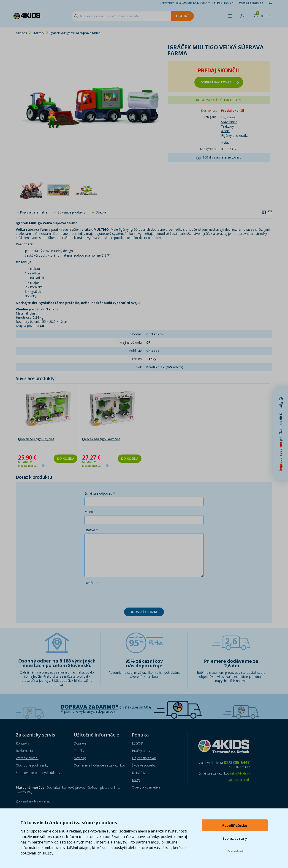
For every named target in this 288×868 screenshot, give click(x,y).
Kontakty (22, 743)
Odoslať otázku (144, 612)
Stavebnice (229, 122)
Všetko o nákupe (251, 3)
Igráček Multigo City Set (36, 439)
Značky (79, 751)
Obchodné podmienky (32, 765)
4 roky (226, 131)
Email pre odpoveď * (100, 493)
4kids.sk (21, 33)
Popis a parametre (34, 212)
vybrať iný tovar (220, 82)
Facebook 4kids (239, 780)
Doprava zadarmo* (90, 707)
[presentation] (119, 595)
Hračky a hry (141, 751)
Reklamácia (24, 751)
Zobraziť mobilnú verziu (33, 801)
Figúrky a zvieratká (235, 136)
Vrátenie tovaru (27, 758)
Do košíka (66, 459)
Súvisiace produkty (71, 212)
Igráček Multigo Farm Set (101, 439)
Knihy (136, 780)
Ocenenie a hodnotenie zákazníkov (100, 765)
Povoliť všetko (235, 825)
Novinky (80, 758)
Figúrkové (228, 117)
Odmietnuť (235, 851)
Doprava (80, 743)
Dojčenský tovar (144, 758)
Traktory (38, 33)
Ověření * (92, 583)
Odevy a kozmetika (146, 787)
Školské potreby (144, 765)
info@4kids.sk (240, 773)
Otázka (101, 212)
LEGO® (137, 743)
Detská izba (141, 773)
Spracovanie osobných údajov (38, 773)
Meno (89, 512)
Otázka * (91, 530)
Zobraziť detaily (235, 838)
